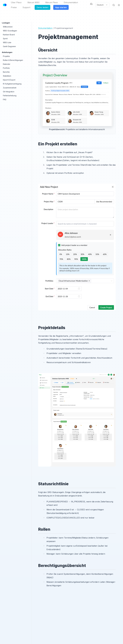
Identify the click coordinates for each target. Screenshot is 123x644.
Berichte (6, 72)
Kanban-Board (9, 35)
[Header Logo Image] (5, 5)
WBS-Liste (7, 42)
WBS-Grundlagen (10, 31)
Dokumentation (71, 2)
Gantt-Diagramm (9, 46)
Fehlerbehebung (10, 96)
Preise (14, 7)
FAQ (5, 99)
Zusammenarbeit (10, 88)
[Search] (114, 5)
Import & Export (9, 80)
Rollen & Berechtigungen (13, 60)
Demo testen (42, 7)
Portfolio (6, 68)
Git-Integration (9, 92)
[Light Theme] (119, 5)
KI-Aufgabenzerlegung (12, 84)
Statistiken (7, 76)
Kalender (7, 64)
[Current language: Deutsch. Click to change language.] (102, 5)
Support (26, 7)
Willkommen (8, 27)
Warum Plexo (52, 2)
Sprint (5, 39)
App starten (61, 7)
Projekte (6, 56)
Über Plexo (16, 2)
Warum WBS (33, 2)
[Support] (91, 4)
